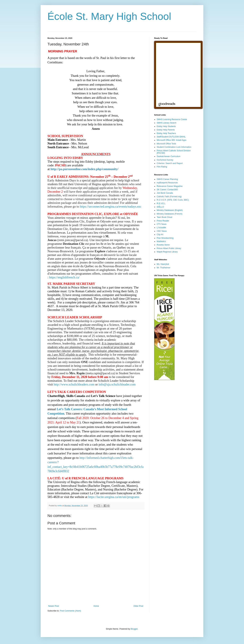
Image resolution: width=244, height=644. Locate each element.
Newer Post (54, 606)
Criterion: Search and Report (170, 163)
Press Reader (163, 221)
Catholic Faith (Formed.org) (169, 197)
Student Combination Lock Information (174, 147)
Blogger (134, 629)
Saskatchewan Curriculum (169, 156)
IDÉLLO (160, 207)
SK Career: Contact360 (167, 190)
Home (96, 606)
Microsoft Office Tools (166, 144)
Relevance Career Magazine (170, 186)
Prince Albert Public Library (169, 248)
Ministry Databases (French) (170, 214)
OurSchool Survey (165, 160)
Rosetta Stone (163, 245)
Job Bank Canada (165, 193)
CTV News (162, 224)
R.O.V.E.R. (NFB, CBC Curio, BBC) (173, 200)
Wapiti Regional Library (167, 252)
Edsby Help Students (166, 126)
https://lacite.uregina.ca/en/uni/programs (114, 497)
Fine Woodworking (165, 238)
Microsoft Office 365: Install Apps (172, 140)
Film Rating (162, 167)
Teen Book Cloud (164, 217)
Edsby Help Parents (166, 130)
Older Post (138, 606)
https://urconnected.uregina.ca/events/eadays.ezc (111, 206)
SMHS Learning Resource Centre (172, 119)
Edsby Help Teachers (166, 133)
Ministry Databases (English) (170, 210)
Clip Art (160, 234)
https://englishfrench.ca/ (64, 277)
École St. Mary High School (109, 16)
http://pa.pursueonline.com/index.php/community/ (84, 169)
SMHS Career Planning (167, 179)
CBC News (162, 231)
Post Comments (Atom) (70, 611)
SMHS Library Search (167, 123)
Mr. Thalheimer (164, 268)
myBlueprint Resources (167, 183)
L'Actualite (161, 228)
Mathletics (161, 241)
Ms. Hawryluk (163, 264)
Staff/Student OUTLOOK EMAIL (171, 137)
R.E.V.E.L (161, 203)
